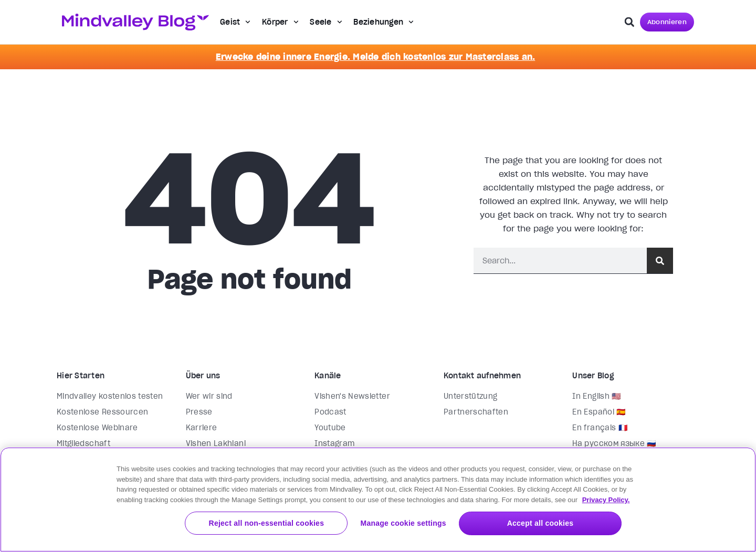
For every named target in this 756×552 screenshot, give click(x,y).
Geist (235, 22)
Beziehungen (384, 22)
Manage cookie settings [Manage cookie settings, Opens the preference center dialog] (431, 524)
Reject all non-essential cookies (308, 524)
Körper (280, 22)
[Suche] (660, 261)
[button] (629, 22)
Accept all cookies (554, 524)
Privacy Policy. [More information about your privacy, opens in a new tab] (606, 499)
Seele (326, 22)
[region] (378, 500)
